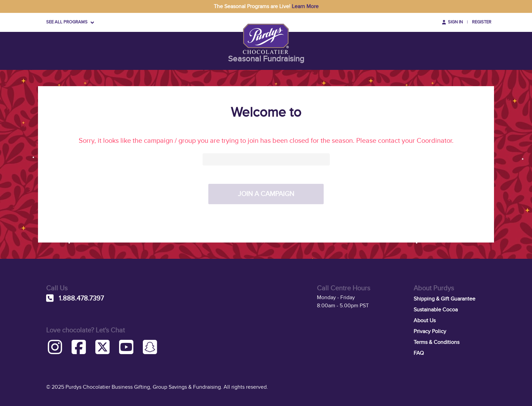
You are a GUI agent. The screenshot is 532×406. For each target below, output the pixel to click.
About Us (425, 321)
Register (482, 22)
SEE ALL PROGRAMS (67, 22)
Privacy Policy (430, 331)
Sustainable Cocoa (436, 310)
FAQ (419, 353)
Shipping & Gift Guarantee (444, 299)
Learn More (305, 6)
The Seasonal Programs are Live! (266, 6)
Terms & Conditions (436, 342)
